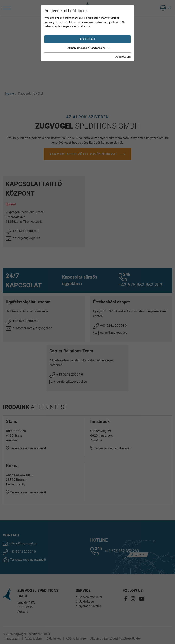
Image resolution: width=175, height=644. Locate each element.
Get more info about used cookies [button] (88, 48)
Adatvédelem (123, 57)
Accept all (88, 39)
